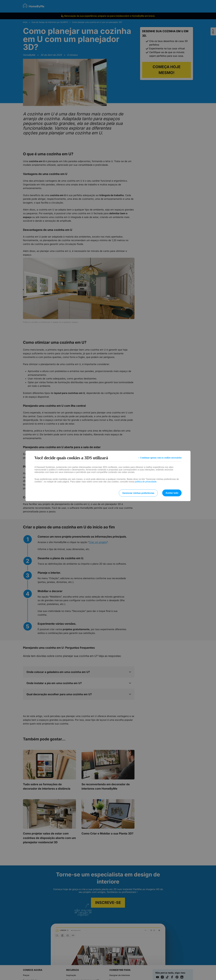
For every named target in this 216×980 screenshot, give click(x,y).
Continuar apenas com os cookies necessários (161, 458)
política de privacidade (146, 482)
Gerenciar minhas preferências (138, 493)
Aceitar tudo (172, 493)
